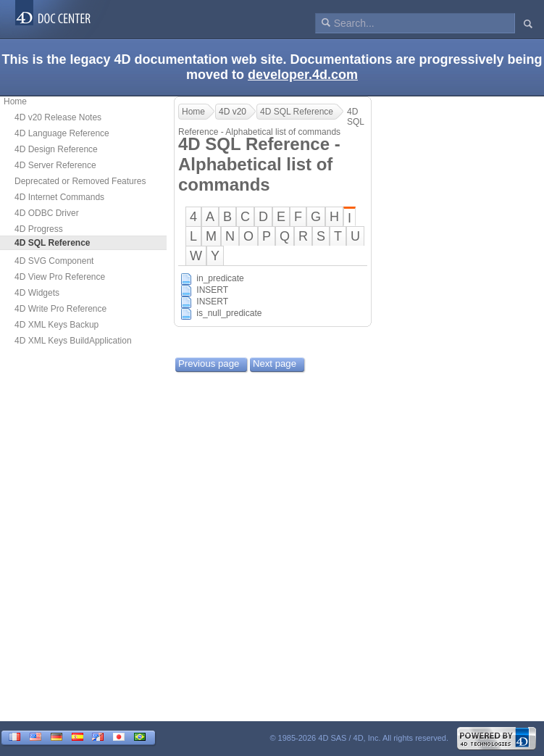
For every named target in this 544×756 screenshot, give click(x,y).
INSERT (212, 290)
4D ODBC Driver (47, 213)
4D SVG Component (54, 261)
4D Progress (39, 229)
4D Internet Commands (59, 197)
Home (15, 101)
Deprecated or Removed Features (80, 181)
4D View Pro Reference (60, 277)
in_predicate (220, 278)
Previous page (209, 364)
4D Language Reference (62, 133)
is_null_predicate (229, 313)
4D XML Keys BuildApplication (73, 341)
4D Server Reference (55, 165)
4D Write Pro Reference (60, 309)
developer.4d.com (303, 75)
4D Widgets (37, 293)
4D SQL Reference (297, 112)
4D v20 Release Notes (58, 117)
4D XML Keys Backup (57, 325)
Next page (275, 364)
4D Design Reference (56, 149)
